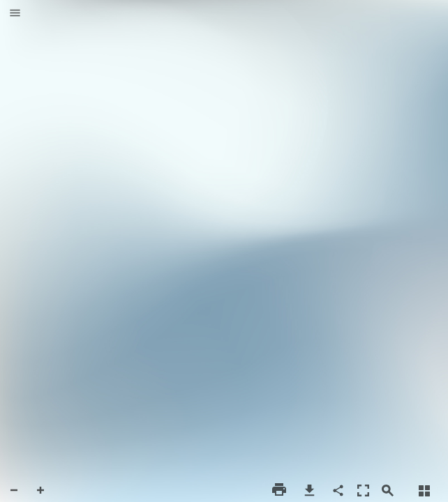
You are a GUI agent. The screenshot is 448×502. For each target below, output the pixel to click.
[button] (15, 14)
